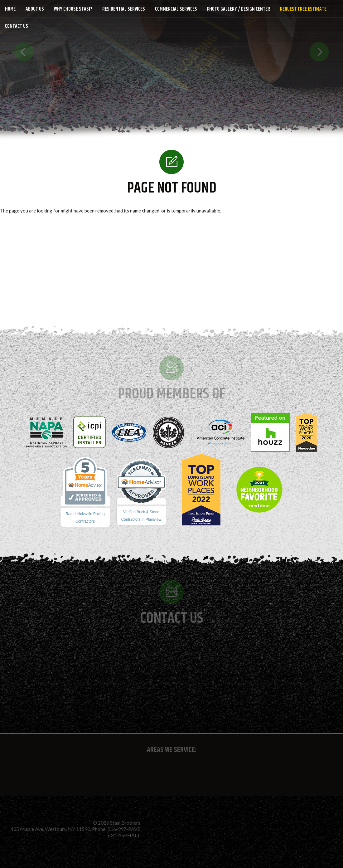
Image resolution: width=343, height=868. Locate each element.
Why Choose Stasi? (73, 9)
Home (10, 9)
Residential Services (124, 9)
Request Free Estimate (303, 9)
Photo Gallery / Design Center (239, 9)
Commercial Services (176, 9)
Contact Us (17, 26)
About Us (35, 9)
